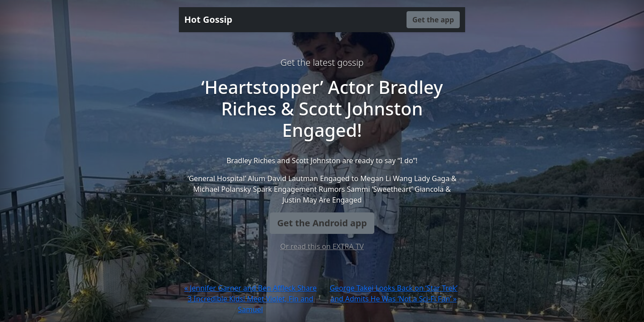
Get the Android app (322, 223)
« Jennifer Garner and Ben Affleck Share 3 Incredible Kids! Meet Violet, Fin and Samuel (250, 299)
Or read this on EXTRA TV (322, 246)
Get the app (433, 20)
